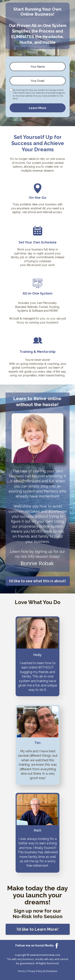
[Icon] (57, 945)
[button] (38, 581)
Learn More (38, 108)
